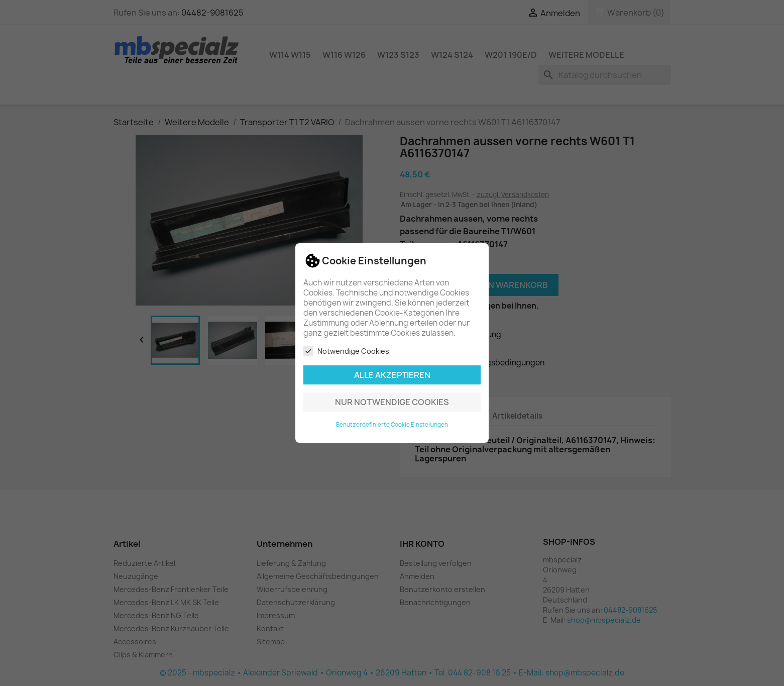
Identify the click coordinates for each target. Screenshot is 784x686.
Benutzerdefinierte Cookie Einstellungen (392, 425)
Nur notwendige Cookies (392, 402)
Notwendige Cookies (346, 351)
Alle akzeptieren (392, 375)
